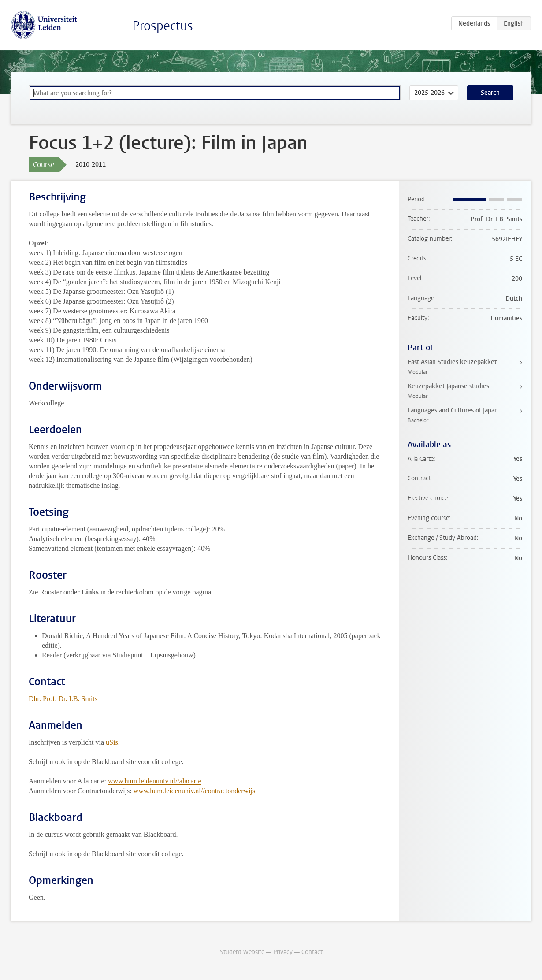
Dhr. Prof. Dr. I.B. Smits (63, 699)
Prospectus (163, 26)
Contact (312, 952)
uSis (112, 742)
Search (490, 93)
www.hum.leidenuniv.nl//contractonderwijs (195, 791)
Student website (242, 952)
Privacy (283, 952)
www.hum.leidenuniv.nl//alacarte (155, 781)
